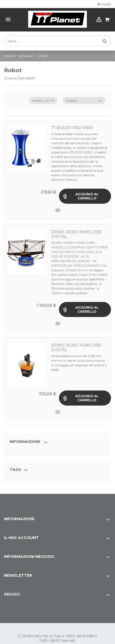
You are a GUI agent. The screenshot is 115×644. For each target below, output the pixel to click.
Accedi (104, 4)
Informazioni (25, 442)
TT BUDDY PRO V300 (72, 128)
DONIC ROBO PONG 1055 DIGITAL (76, 348)
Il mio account (21, 538)
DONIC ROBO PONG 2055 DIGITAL (76, 234)
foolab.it (90, 636)
